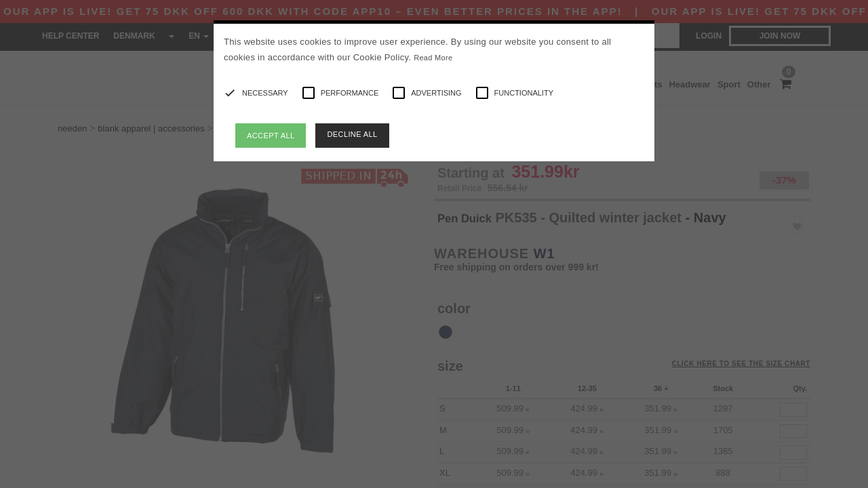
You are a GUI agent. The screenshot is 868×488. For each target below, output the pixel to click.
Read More (433, 58)
